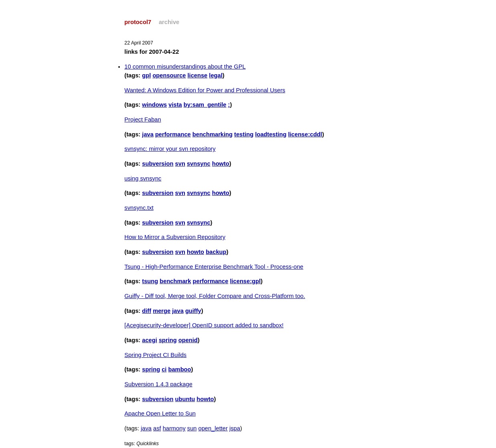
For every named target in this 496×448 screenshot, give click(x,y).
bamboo (180, 369)
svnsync (199, 164)
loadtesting (271, 134)
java (148, 134)
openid (188, 340)
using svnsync (143, 178)
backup (216, 252)
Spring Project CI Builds (155, 355)
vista (175, 105)
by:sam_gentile (205, 105)
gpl (146, 75)
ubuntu (185, 399)
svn (180, 164)
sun (192, 428)
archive (169, 22)
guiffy (193, 311)
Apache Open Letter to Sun (160, 414)
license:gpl (245, 281)
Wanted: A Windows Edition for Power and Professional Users (205, 90)
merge (162, 311)
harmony (174, 428)
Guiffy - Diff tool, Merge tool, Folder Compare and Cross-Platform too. (215, 296)
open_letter (213, 428)
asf (157, 428)
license (198, 75)
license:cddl (305, 134)
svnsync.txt (139, 208)
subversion (158, 164)
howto (221, 164)
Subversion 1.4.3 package (158, 384)
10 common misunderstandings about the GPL (185, 67)
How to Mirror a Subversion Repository (175, 237)
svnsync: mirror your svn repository (170, 149)
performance (173, 134)
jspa (235, 428)
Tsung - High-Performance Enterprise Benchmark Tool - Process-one (214, 267)
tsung (150, 281)
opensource (169, 75)
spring (168, 340)
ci (164, 369)
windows (154, 105)
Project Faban (143, 120)
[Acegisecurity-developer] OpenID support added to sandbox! (204, 325)
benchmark (175, 281)
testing (244, 134)
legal (216, 75)
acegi (149, 340)
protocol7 (138, 22)
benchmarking (213, 134)
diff (147, 311)
